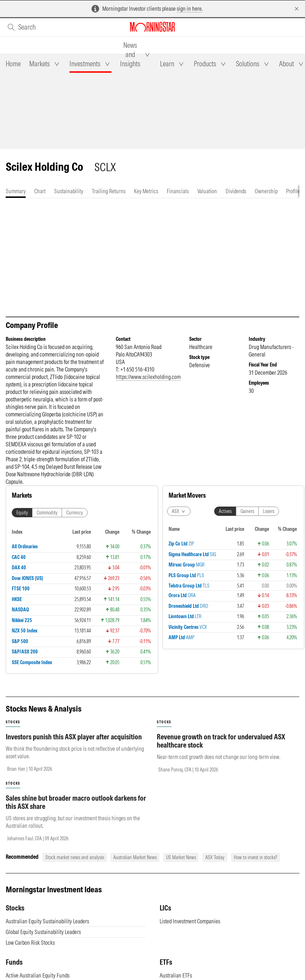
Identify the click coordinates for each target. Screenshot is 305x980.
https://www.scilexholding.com (148, 377)
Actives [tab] (225, 511)
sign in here (189, 9)
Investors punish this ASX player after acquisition (74, 737)
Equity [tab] (22, 513)
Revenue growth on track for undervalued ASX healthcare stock (221, 741)
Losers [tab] (269, 511)
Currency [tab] (75, 513)
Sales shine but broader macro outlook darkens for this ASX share (76, 802)
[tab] (13, 64)
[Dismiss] (297, 9)
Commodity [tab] (47, 513)
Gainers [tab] (247, 511)
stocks (13, 722)
